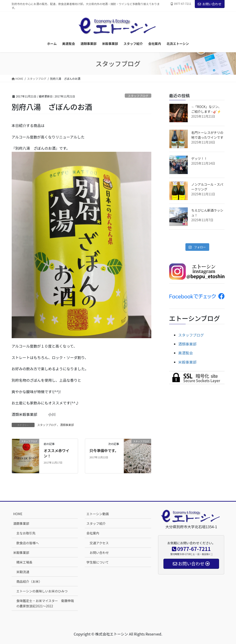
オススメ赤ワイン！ (57, 453)
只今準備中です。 (104, 451)
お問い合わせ (210, 4)
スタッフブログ (138, 96)
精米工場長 (24, 562)
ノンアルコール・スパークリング (207, 187)
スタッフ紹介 (96, 523)
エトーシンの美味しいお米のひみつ (42, 591)
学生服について (98, 562)
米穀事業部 (187, 362)
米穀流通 (23, 572)
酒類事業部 (67, 425)
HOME (18, 514)
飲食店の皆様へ (28, 543)
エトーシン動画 (98, 514)
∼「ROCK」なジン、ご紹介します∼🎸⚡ (206, 109)
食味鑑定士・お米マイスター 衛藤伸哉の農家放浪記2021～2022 (45, 603)
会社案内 (93, 533)
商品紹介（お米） (29, 581)
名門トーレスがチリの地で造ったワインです (207, 135)
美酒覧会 (186, 353)
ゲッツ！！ (199, 158)
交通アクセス (99, 543)
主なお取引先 (26, 533)
